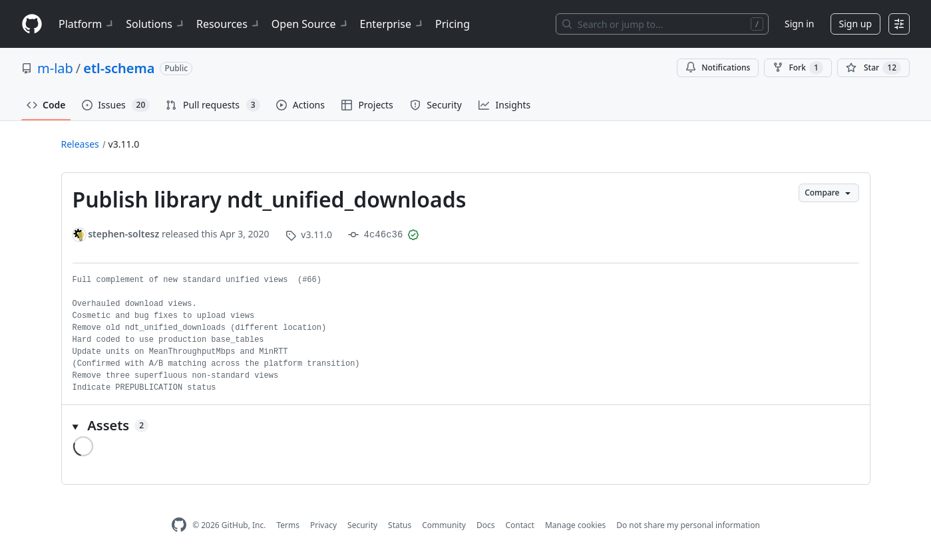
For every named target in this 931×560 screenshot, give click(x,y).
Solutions (156, 24)
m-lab (55, 68)
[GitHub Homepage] (179, 525)
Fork (798, 68)
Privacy (323, 525)
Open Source (310, 24)
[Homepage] (32, 24)
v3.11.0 (124, 144)
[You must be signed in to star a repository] (873, 68)
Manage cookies (575, 525)
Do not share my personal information (688, 525)
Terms (288, 525)
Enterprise (392, 24)
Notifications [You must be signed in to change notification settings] (718, 68)
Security (362, 525)
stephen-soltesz (123, 234)
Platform (87, 24)
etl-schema (119, 68)
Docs (486, 525)
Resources (229, 24)
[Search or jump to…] (662, 24)
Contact (519, 525)
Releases (80, 144)
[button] (466, 426)
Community (444, 525)
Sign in (799, 24)
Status (400, 525)
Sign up (855, 24)
